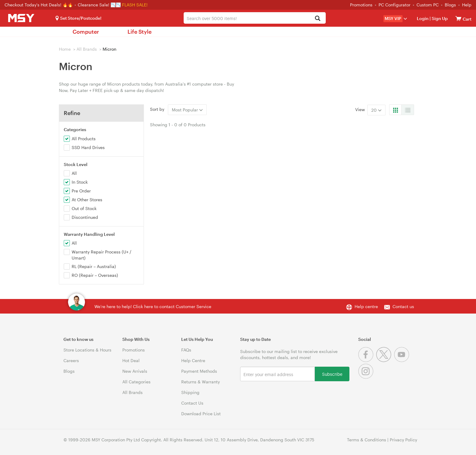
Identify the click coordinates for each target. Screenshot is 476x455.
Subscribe (332, 374)
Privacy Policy (403, 440)
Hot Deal (131, 360)
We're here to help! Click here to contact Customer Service (153, 306)
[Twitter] (385, 360)
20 (376, 110)
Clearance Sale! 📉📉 (99, 5)
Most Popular (187, 110)
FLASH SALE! (135, 5)
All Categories (136, 382)
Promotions (361, 5)
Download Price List (201, 414)
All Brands (87, 49)
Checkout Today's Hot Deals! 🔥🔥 (39, 5)
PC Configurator (394, 5)
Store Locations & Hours (87, 350)
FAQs (186, 350)
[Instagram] (367, 377)
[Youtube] (402, 360)
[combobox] (255, 18)
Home (65, 49)
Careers (71, 360)
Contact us (403, 306)
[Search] (318, 19)
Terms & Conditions (367, 440)
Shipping (190, 392)
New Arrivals (135, 371)
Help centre (366, 306)
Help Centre (193, 360)
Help (467, 5)
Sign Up (439, 18)
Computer (86, 32)
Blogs (450, 5)
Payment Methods (199, 371)
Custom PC (428, 5)
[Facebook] (367, 360)
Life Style (139, 32)
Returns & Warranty (201, 382)
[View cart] (458, 18)
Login (423, 18)
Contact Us (192, 403)
